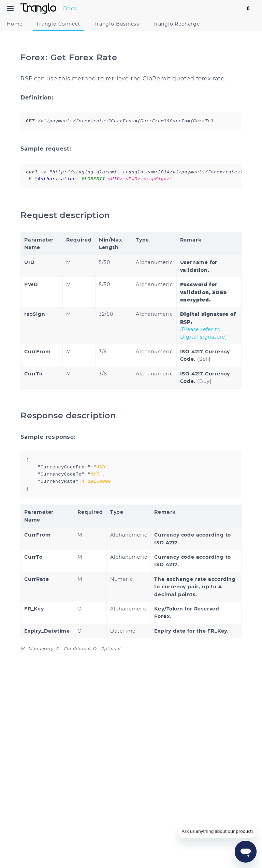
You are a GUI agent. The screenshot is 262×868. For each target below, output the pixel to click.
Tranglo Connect (62, 24)
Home (18, 24)
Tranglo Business (120, 24)
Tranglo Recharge (180, 24)
